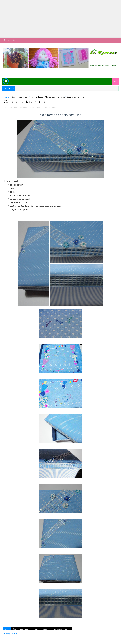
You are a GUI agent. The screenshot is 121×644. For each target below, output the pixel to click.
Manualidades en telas (55, 97)
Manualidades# (40, 629)
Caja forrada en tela (20, 97)
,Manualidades (29, 108)
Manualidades (37, 97)
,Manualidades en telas (46, 108)
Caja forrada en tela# (22, 629)
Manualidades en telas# (60, 629)
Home (7, 97)
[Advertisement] (60, 19)
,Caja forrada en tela (13, 108)
